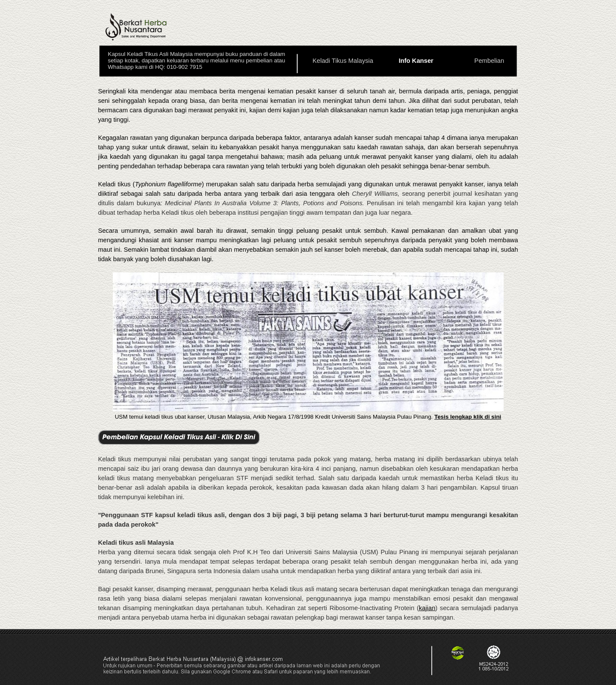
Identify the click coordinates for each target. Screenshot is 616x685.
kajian (427, 608)
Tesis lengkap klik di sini (468, 417)
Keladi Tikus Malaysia (343, 61)
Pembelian (489, 61)
